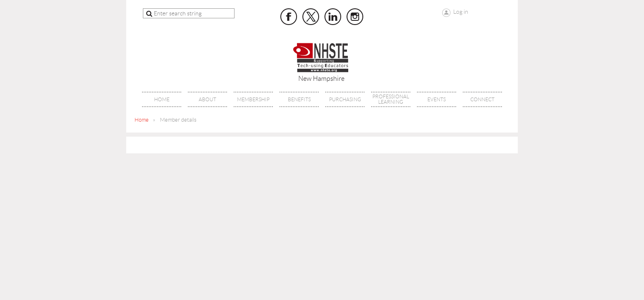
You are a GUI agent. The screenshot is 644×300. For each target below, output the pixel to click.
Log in (461, 12)
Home (142, 120)
